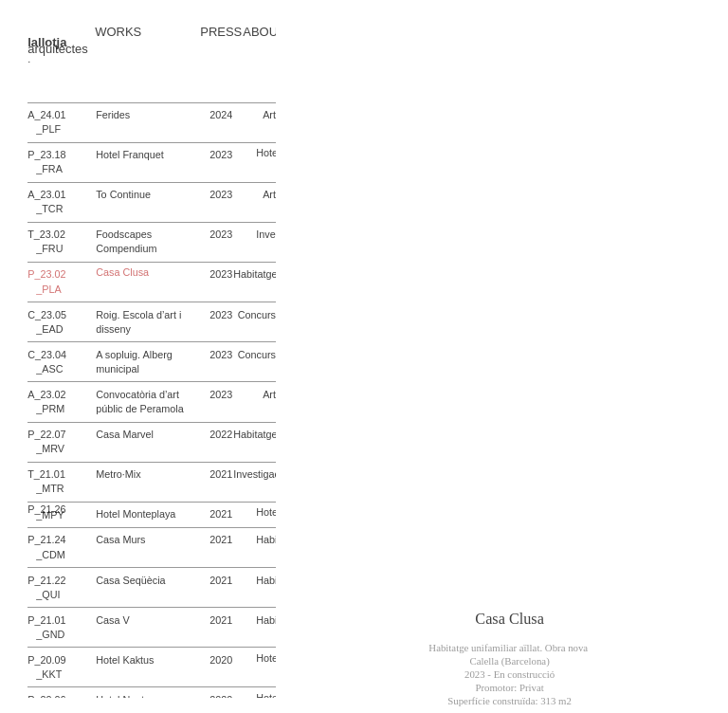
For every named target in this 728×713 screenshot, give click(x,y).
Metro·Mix (118, 474)
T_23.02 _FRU (46, 241)
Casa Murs (120, 539)
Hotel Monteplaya (136, 514)
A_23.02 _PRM (46, 402)
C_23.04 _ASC (47, 362)
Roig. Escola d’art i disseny (138, 322)
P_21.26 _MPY (46, 512)
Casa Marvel (125, 434)
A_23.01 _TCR (46, 201)
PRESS (221, 33)
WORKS (118, 33)
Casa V (112, 620)
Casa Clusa (122, 273)
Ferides (113, 115)
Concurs (257, 315)
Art (269, 115)
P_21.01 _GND (46, 627)
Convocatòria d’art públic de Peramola (140, 402)
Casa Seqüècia (130, 580)
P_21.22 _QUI (46, 587)
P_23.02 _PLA (46, 281)
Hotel (268, 153)
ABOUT (264, 33)
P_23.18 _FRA (46, 162)
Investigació (260, 474)
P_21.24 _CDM (46, 547)
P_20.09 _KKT (46, 667)
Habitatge (255, 274)
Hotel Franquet (130, 155)
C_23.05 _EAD (47, 322)
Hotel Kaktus (125, 660)
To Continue (123, 194)
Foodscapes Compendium (126, 241)
